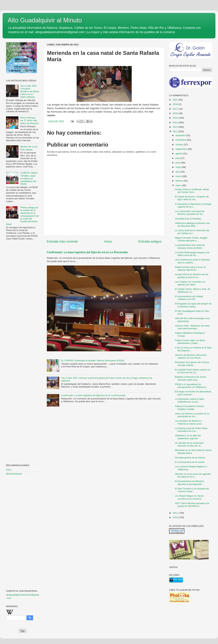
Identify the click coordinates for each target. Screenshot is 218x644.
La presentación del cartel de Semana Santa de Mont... (190, 246)
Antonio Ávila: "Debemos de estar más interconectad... (192, 327)
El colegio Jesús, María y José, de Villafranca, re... (193, 290)
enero (179, 185)
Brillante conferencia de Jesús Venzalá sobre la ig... (190, 378)
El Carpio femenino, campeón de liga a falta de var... (192, 198)
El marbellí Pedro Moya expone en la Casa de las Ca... (193, 371)
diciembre (181, 135)
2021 (176, 100)
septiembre (182, 149)
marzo (179, 176)
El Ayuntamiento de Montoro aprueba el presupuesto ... (190, 483)
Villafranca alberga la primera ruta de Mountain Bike (192, 225)
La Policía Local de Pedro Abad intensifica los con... (191, 430)
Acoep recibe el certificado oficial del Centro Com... (192, 191)
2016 (176, 113)
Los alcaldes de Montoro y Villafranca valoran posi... (189, 422)
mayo (179, 167)
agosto (179, 154)
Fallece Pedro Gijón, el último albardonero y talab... (190, 342)
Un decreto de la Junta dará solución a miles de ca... (189, 444)
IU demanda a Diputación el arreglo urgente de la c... (193, 205)
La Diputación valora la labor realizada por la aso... (190, 400)
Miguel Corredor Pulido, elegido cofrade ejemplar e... (191, 239)
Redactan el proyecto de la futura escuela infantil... (192, 364)
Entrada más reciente (62, 241)
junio (178, 163)
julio (178, 158)
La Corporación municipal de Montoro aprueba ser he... (190, 213)
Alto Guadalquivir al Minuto (45, 20)
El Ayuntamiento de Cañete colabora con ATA (189, 298)
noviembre (181, 140)
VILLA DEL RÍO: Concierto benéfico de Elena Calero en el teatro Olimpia (29, 92)
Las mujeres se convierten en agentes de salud (190, 283)
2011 (176, 513)
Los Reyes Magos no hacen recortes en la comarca (189, 497)
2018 (176, 104)
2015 (176, 118)
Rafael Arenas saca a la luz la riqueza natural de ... (190, 268)
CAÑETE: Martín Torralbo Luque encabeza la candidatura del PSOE (29, 178)
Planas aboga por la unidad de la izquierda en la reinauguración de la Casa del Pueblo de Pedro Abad (22, 216)
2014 (176, 122)
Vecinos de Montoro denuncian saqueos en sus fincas (191, 356)
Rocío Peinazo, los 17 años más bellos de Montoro (29, 120)
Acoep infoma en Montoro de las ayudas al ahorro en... (192, 276)
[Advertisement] (23, 299)
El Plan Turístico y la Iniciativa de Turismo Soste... (192, 490)
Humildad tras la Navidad (188, 219)
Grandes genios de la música (190, 458)
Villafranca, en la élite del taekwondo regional (188, 437)
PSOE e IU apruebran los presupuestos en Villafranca (191, 386)
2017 (176, 109)
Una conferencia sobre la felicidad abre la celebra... (192, 261)
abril (178, 172)
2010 (176, 517)
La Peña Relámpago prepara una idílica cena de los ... (192, 254)
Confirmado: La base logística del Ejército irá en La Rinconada (87, 252)
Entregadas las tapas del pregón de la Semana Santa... (193, 305)
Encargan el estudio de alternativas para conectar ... (193, 393)
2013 (176, 127)
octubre (180, 145)
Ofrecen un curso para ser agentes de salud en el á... (193, 475)
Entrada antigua (150, 241)
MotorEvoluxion (14, 474)
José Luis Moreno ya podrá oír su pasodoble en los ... (192, 415)
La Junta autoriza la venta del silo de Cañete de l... (192, 232)
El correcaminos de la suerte (190, 462)
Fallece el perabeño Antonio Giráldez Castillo (189, 408)
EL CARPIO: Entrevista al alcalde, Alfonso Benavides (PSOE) (93, 361)
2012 (176, 131)
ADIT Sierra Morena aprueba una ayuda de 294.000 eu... (192, 505)
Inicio (108, 241)
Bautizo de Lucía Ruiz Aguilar (29, 148)
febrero (180, 181)
